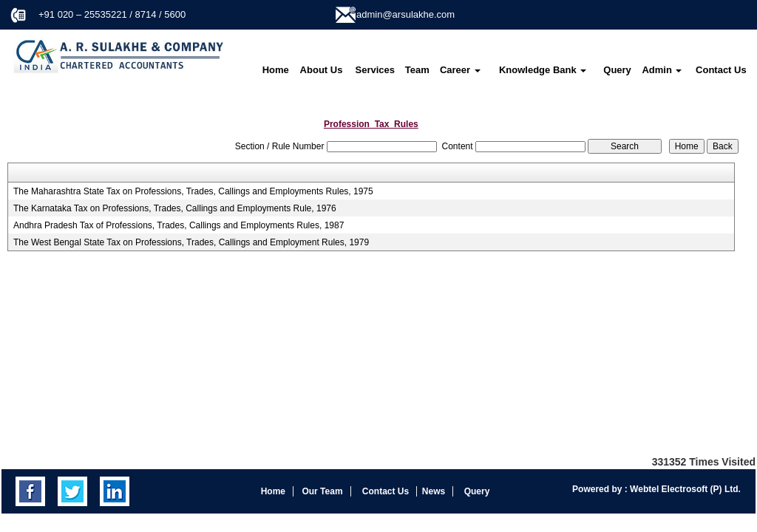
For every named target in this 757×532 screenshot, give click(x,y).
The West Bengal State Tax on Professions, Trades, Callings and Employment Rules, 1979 (191, 242)
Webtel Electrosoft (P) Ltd (683, 489)
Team (417, 70)
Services (376, 70)
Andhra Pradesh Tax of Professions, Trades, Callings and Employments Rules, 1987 (179, 225)
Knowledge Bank (543, 70)
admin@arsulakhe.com (405, 14)
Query (617, 70)
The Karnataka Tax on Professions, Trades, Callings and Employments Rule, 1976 (175, 208)
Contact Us (721, 70)
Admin (662, 70)
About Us (322, 70)
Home (276, 70)
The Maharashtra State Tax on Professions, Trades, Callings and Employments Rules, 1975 (193, 191)
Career (460, 70)
